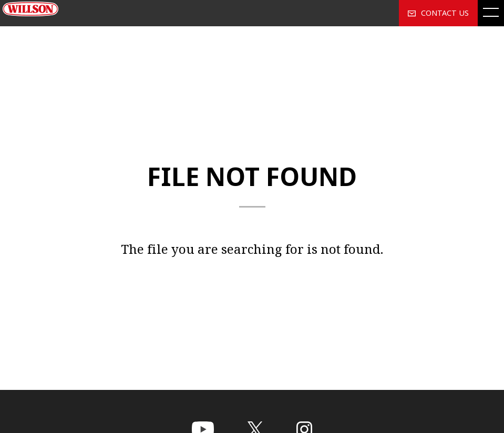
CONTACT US (438, 13)
